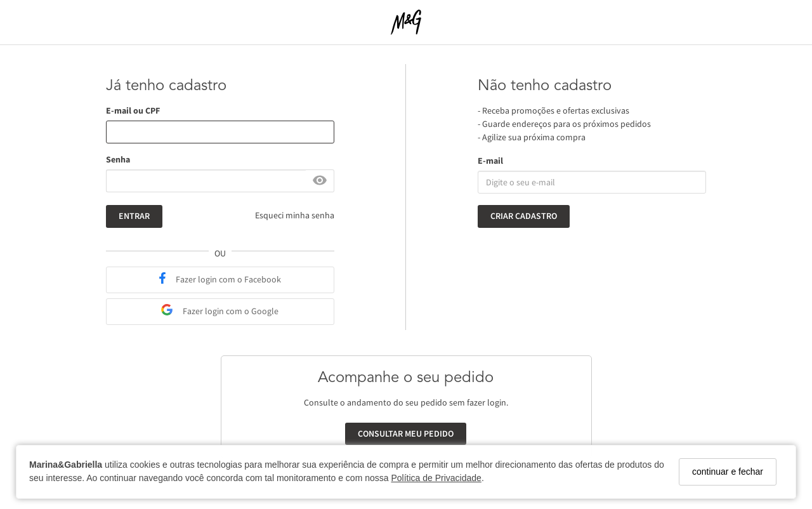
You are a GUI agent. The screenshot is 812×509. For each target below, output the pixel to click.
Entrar (134, 216)
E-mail (490, 161)
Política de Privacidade (436, 478)
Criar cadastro (524, 216)
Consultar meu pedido (406, 433)
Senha (118, 159)
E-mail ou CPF (133, 110)
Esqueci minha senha (295, 215)
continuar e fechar (728, 472)
